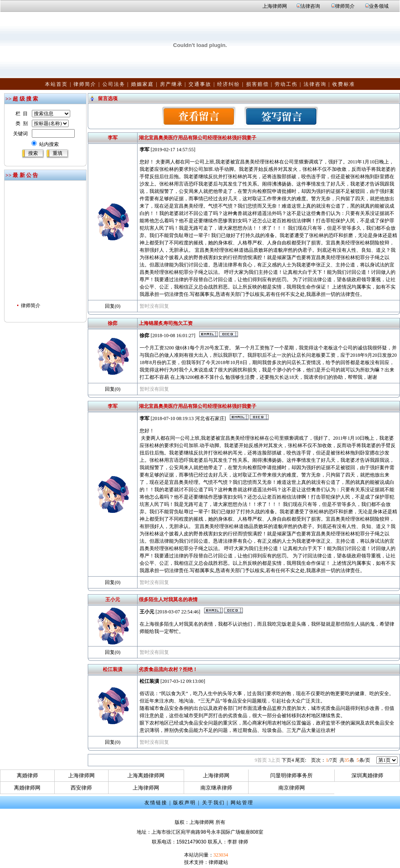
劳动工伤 (286, 84)
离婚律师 (27, 775)
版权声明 (184, 803)
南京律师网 (292, 788)
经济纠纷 (229, 84)
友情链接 (156, 803)
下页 (288, 760)
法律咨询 (310, 6)
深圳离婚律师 (367, 775)
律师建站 (218, 862)
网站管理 (242, 803)
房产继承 (171, 84)
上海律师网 (275, 6)
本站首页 (56, 84)
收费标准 (344, 84)
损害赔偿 (258, 84)
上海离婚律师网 (146, 775)
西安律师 (81, 788)
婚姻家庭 (142, 84)
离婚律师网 (27, 788)
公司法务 (114, 84)
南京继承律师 (216, 788)
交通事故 (200, 84)
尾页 (301, 760)
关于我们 (213, 803)
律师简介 (345, 6)
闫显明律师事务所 (291, 775)
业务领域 (379, 6)
